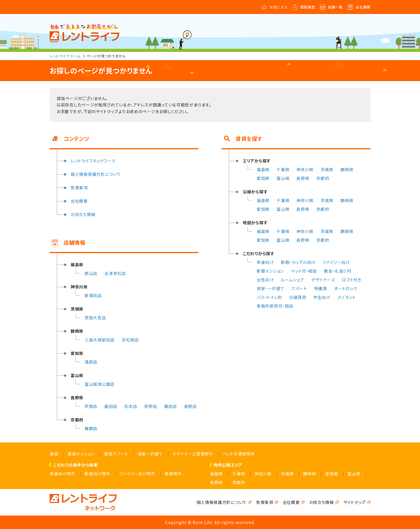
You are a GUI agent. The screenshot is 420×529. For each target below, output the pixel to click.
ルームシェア (293, 280)
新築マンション (270, 271)
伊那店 (91, 406)
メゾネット (347, 297)
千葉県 (283, 169)
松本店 (131, 406)
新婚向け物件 (97, 474)
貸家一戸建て (150, 454)
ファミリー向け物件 (137, 474)
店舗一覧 (335, 7)
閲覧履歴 (308, 7)
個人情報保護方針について (96, 174)
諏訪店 (170, 406)
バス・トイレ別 (269, 297)
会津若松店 (115, 273)
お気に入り (279, 7)
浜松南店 (130, 340)
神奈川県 (305, 169)
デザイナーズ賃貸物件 (193, 454)
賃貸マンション (81, 454)
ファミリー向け (336, 262)
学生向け (322, 297)
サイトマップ (355, 502)
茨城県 (327, 169)
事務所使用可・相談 (275, 306)
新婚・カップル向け (298, 262)
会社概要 (363, 7)
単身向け (265, 262)
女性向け (265, 280)
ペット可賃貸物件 (239, 454)
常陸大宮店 (95, 318)
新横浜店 (93, 295)
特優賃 (321, 288)
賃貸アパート (116, 454)
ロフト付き (352, 280)
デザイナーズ (323, 280)
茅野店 (150, 406)
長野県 (303, 178)
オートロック (346, 288)
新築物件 (173, 474)
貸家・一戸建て (271, 288)
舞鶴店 (91, 428)
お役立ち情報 (83, 214)
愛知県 (263, 178)
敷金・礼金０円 (338, 271)
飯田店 (111, 406)
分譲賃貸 (298, 297)
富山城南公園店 (100, 384)
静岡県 (347, 169)
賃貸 (54, 454)
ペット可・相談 (304, 271)
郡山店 (91, 273)
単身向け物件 (62, 474)
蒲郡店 (91, 362)
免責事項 (79, 188)
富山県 (283, 178)
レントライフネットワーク (93, 161)
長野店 (190, 406)
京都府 (323, 178)
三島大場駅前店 (100, 340)
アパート (299, 288)
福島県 (263, 169)
